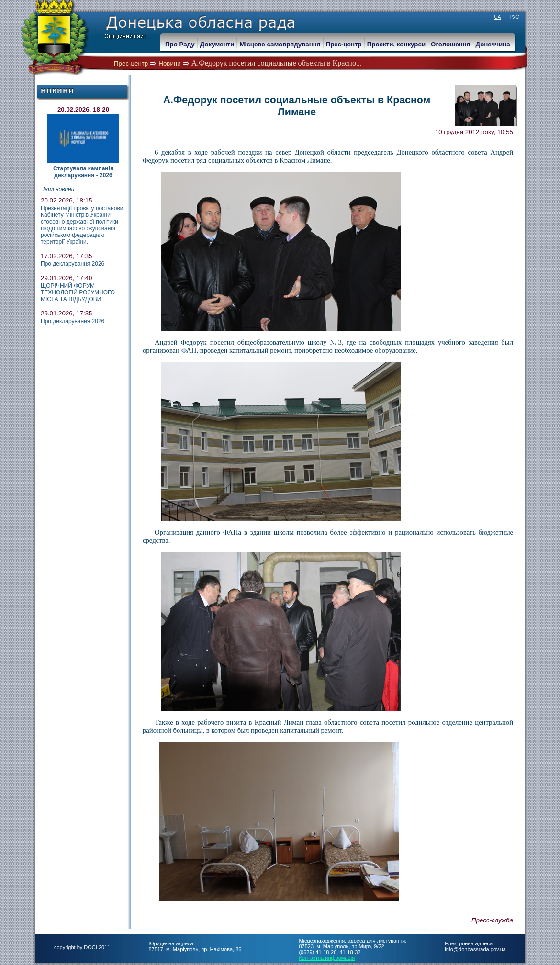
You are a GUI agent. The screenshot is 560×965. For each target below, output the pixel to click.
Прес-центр (131, 63)
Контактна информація (327, 958)
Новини (169, 63)
